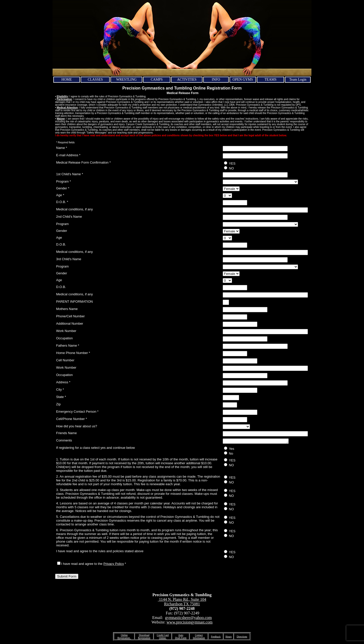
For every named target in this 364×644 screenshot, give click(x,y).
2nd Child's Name (69, 217)
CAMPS (157, 80)
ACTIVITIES (187, 80)
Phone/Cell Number (70, 316)
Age (59, 238)
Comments (64, 440)
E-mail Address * (68, 155)
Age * (60, 195)
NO (229, 168)
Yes (229, 449)
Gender (62, 231)
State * (61, 397)
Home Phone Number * (73, 353)
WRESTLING (127, 80)
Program (62, 224)
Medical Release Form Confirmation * (83, 162)
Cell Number (65, 360)
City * (60, 390)
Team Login (298, 80)
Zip (58, 404)
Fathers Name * (68, 346)
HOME (67, 80)
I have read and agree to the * (92, 564)
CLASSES (95, 80)
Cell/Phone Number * (72, 419)
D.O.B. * (62, 202)
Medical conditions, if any (74, 209)
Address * (63, 382)
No (229, 454)
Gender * (63, 188)
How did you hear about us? (77, 426)
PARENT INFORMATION (74, 302)
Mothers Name (67, 309)
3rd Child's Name (69, 259)
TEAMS (270, 80)
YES (230, 163)
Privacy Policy (114, 564)
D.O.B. (61, 244)
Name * (62, 148)
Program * (64, 181)
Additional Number (70, 324)
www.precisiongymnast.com (190, 623)
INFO (216, 80)
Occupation (64, 338)
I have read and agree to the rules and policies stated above (100, 552)
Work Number (66, 331)
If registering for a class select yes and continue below (95, 448)
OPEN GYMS (243, 80)
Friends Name (66, 433)
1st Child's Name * (70, 174)
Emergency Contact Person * (77, 412)
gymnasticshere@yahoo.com (188, 618)
